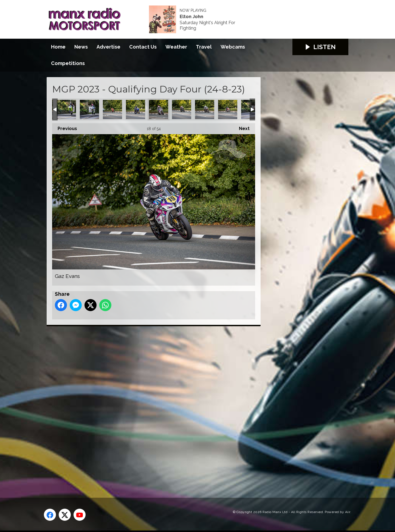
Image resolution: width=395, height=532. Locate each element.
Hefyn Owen (205, 109)
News (81, 47)
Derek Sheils (66, 109)
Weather (176, 47)
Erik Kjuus (136, 109)
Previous (65, 127)
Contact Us (143, 47)
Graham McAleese (182, 109)
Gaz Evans (159, 109)
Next (242, 127)
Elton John (191, 17)
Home (58, 47)
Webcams (233, 47)
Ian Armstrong (228, 109)
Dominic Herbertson (89, 109)
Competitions (68, 63)
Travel (204, 47)
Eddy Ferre (112, 109)
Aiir (348, 512)
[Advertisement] (149, 406)
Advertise (108, 47)
